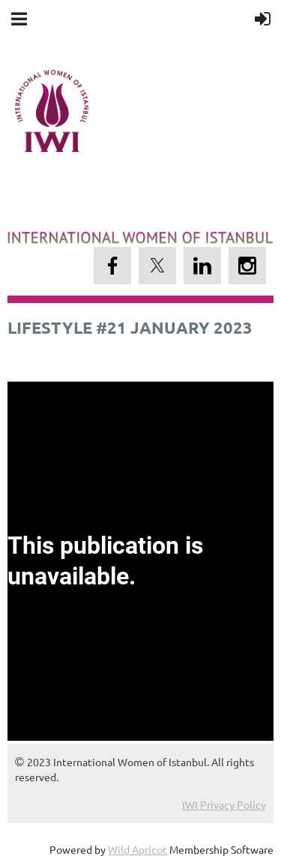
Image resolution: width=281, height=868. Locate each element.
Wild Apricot (138, 849)
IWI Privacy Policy (224, 804)
